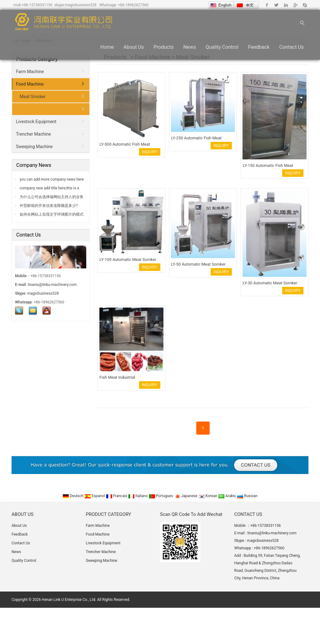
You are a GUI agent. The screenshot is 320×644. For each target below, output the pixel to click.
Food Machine (30, 84)
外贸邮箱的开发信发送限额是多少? (48, 206)
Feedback (259, 47)
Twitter (276, 5)
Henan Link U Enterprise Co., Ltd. (69, 600)
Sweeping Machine (34, 147)
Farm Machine (30, 72)
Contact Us (291, 47)
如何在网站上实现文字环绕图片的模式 (51, 214)
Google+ (295, 5)
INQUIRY (150, 152)
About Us (134, 47)
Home (107, 47)
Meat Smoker (33, 97)
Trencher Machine (33, 134)
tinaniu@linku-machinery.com (52, 285)
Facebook (267, 5)
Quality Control (222, 47)
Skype (305, 5)
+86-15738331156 (37, 5)
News (189, 47)
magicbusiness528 (81, 5)
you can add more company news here (51, 179)
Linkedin (286, 5)
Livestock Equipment (36, 122)
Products (163, 47)
